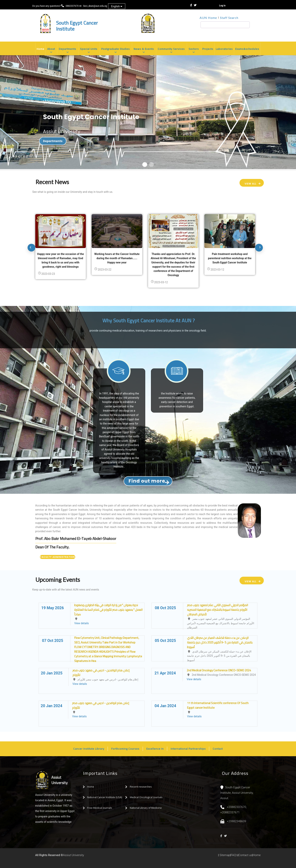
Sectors (194, 50)
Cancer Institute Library (89, 749)
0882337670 (72, 6)
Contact (218, 749)
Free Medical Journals (100, 808)
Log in (222, 6)
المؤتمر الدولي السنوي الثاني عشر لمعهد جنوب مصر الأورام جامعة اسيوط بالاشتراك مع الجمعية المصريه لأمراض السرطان (218, 610)
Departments (68, 50)
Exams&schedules (247, 49)
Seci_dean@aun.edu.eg (95, 6)
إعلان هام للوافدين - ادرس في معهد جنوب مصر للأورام (101, 673)
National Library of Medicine (146, 808)
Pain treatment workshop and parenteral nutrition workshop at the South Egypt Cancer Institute (230, 258)
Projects (208, 49)
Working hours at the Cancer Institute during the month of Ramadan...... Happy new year (117, 258)
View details (81, 623)
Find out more (147, 481)
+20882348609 (236, 821)
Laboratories (224, 49)
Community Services (171, 50)
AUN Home (208, 18)
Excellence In (155, 749)
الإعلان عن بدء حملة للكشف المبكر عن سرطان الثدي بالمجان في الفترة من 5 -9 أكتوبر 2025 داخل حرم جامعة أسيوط (220, 642)
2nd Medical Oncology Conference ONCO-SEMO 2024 (219, 670)
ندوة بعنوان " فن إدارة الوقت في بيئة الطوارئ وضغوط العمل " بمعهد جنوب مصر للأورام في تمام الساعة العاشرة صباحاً (108, 610)
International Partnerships (188, 749)
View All (250, 184)
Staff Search (229, 18)
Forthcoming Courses (125, 749)
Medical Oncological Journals (146, 797)
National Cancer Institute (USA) (105, 797)
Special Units (89, 50)
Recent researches (141, 787)
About (51, 50)
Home (40, 49)
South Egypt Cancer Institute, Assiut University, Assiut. (237, 793)
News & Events (144, 50)
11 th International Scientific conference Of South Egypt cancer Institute (218, 705)
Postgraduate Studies (116, 50)
